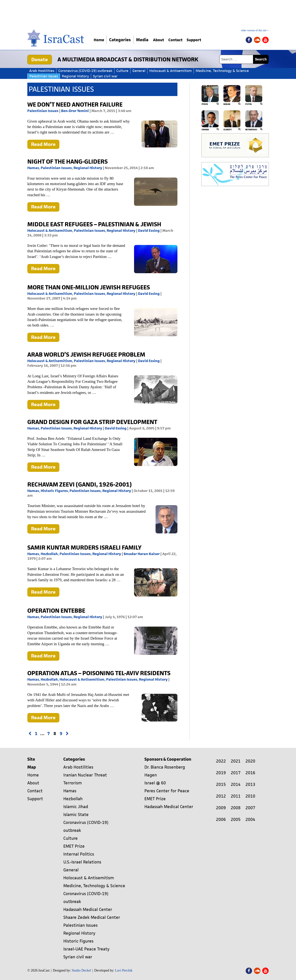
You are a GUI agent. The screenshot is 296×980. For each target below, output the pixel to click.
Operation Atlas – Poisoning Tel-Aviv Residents (99, 673)
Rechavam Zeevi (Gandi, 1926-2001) (80, 484)
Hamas (33, 168)
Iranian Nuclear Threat (85, 775)
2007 (250, 808)
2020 (250, 761)
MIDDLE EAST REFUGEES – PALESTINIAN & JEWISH (94, 224)
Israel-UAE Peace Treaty (86, 949)
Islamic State (76, 815)
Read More (45, 145)
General (139, 71)
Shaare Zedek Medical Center (92, 917)
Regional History (75, 76)
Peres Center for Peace (167, 791)
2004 (250, 819)
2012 (221, 796)
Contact (181, 40)
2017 (236, 773)
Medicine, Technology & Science (222, 71)
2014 (236, 784)
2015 (221, 784)
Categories (122, 40)
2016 (250, 773)
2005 (236, 819)
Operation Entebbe (56, 610)
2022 (221, 761)
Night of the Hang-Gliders (67, 161)
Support (202, 40)
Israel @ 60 (155, 783)
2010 (250, 796)
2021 (236, 761)
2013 (250, 784)
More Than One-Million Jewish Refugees (89, 287)
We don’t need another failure (75, 104)
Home (100, 40)
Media (144, 40)
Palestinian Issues (44, 76)
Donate (40, 59)
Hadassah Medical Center (88, 909)
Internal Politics (79, 854)
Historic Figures (54, 491)
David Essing (149, 231)
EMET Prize (74, 846)
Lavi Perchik (124, 970)
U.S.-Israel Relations (82, 862)
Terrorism (73, 783)
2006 (221, 819)
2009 (221, 808)
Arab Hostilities (42, 71)
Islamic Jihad (76, 807)
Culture (122, 71)
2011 (236, 796)
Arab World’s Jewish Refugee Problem (86, 354)
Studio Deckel (81, 970)
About (162, 40)
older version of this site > (255, 31)
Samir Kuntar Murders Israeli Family (84, 547)
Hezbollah (49, 554)
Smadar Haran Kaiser (142, 554)
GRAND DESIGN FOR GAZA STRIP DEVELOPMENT (92, 422)
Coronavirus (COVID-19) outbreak (85, 71)
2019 (221, 773)
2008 (236, 808)
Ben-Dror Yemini (75, 111)
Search (261, 59)
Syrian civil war (105, 76)
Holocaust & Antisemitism (171, 71)
